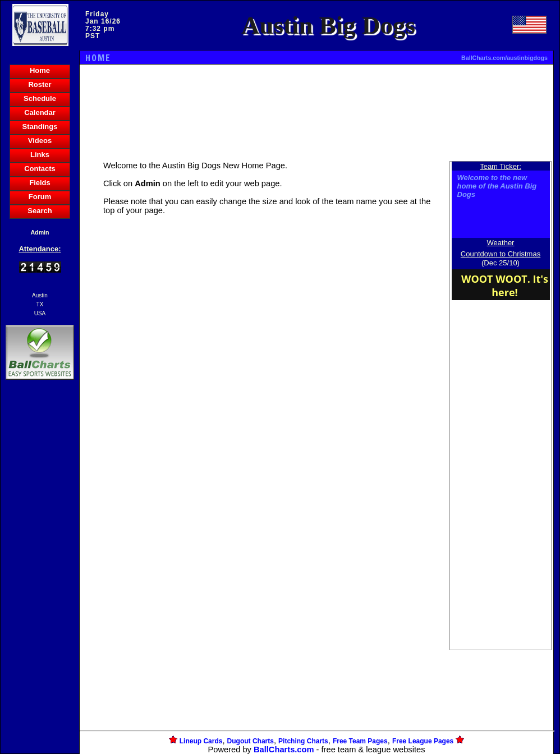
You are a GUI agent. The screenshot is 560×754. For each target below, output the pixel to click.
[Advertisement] (40, 576)
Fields (40, 183)
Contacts (40, 169)
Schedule (40, 98)
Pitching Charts (303, 741)
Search (40, 211)
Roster (40, 84)
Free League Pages (423, 741)
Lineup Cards (201, 741)
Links (40, 155)
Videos (40, 141)
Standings (40, 127)
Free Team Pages (360, 741)
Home (40, 70)
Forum (40, 197)
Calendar (40, 112)
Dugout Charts (251, 741)
